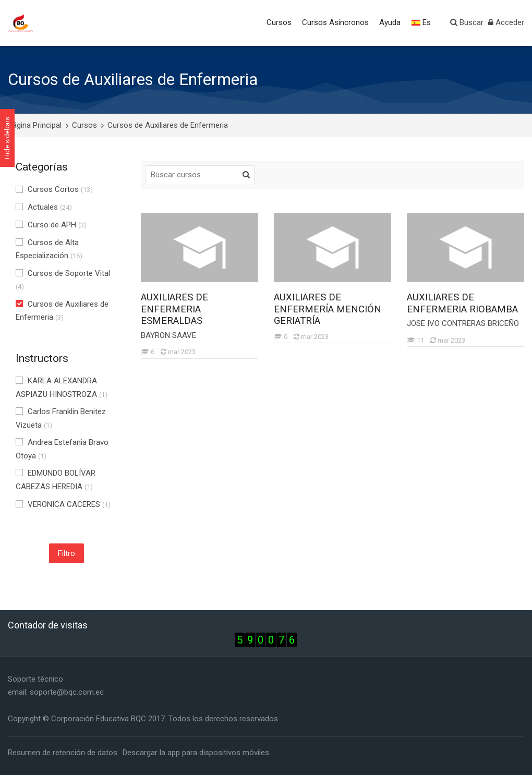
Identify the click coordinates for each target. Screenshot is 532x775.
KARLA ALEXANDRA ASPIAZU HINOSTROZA (62, 387)
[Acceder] (506, 23)
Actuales (44, 207)
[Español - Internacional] (422, 23)
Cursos (279, 22)
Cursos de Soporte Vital (63, 280)
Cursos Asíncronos (335, 22)
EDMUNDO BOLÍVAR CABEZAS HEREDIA (56, 480)
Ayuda (390, 22)
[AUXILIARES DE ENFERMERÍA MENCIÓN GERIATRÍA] (274, 343)
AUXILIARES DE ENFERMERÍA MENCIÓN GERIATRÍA (328, 309)
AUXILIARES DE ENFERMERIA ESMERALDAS (174, 309)
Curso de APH (51, 225)
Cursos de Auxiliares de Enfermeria (168, 125)
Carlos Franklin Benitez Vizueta (61, 418)
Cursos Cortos (54, 189)
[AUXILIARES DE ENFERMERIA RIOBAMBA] (407, 347)
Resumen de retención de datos (63, 753)
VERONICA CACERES (63, 504)
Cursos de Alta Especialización (49, 249)
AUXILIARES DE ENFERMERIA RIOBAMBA (462, 303)
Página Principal (35, 125)
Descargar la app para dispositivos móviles (196, 753)
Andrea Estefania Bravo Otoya (62, 449)
